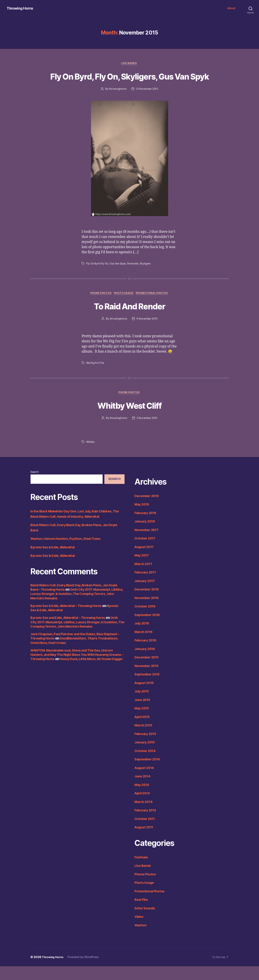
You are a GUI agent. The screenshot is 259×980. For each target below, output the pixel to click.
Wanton (141, 939)
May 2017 (142, 569)
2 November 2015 (147, 432)
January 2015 (146, 756)
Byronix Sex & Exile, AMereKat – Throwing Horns (69, 619)
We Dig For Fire (95, 376)
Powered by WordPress (84, 971)
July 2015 (143, 705)
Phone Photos (100, 306)
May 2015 (142, 722)
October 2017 (146, 552)
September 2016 (148, 628)
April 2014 (143, 807)
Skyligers (146, 276)
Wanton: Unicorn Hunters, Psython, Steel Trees (68, 552)
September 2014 (148, 773)
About (231, 8)
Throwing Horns (21, 8)
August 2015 (145, 696)
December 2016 (148, 603)
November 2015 (148, 679)
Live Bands (129, 64)
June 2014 (143, 790)
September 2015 (148, 688)
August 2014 (145, 781)
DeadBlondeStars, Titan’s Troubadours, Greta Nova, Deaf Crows (68, 654)
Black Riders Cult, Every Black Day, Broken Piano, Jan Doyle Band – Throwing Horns (73, 601)
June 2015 (143, 713)
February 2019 (147, 526)
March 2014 (144, 815)
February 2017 (146, 586)
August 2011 (145, 841)
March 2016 (144, 645)
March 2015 (144, 739)
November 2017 (148, 543)
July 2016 (143, 637)
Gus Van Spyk (118, 276)
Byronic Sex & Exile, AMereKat (55, 569)
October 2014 (146, 764)
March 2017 (144, 577)
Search (34, 485)
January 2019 (146, 535)
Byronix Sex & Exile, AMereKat (55, 561)
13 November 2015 (147, 101)
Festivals (142, 871)
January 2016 (146, 662)
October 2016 (146, 620)
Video (139, 930)
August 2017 (145, 560)
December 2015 (148, 671)
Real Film (142, 913)
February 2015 (146, 747)
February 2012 (146, 824)
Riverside (134, 276)
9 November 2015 (147, 332)
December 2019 (148, 509)
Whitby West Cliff (130, 418)
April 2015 (143, 730)
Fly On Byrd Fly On (97, 276)
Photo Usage (124, 306)
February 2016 (147, 654)
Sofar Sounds (146, 922)
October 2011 (146, 832)
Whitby (91, 455)
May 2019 (143, 518)
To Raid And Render (129, 319)
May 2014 (143, 798)
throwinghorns (117, 101)
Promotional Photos (153, 306)
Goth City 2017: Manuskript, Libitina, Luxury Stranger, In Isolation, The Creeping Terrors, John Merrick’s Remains (73, 607)
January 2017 (146, 594)
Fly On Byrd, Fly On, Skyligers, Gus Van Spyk (129, 82)
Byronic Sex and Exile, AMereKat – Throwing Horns (71, 631)
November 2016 (148, 611)
